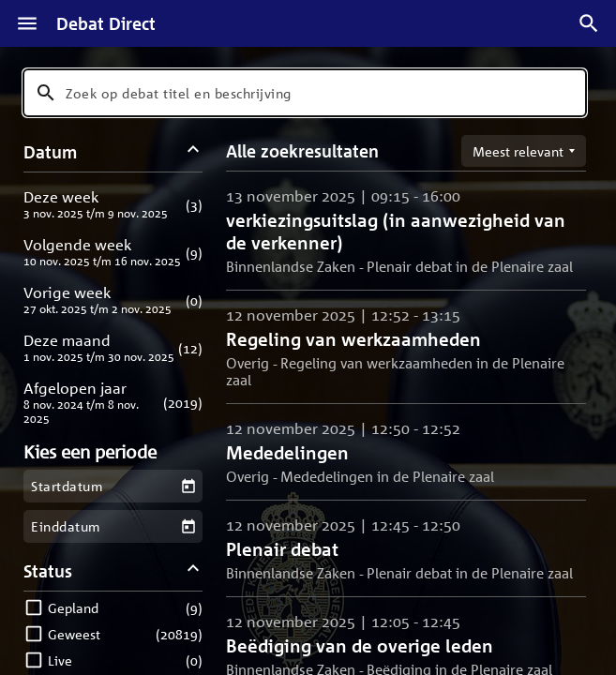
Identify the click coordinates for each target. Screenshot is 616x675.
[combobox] (305, 93)
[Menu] (27, 23)
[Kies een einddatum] (188, 526)
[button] (113, 204)
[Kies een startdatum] (188, 486)
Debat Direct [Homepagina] (106, 23)
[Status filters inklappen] (194, 570)
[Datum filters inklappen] (194, 151)
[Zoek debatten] (589, 23)
